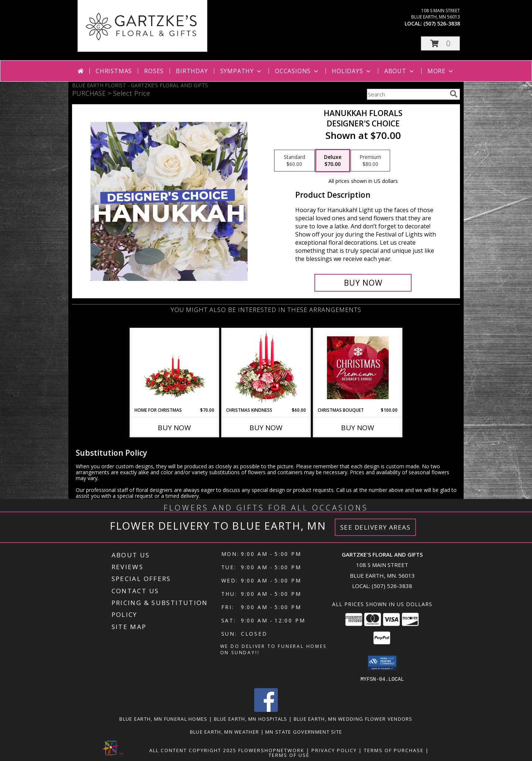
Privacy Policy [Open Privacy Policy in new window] (334, 750)
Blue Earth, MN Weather (225, 731)
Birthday (192, 71)
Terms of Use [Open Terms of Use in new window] (289, 755)
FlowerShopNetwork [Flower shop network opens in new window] (271, 750)
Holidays (352, 71)
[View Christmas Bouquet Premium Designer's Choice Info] (358, 368)
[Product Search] (407, 94)
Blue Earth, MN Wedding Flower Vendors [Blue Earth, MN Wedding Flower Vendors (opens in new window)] (353, 718)
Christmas (114, 71)
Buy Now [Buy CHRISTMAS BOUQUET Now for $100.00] (358, 428)
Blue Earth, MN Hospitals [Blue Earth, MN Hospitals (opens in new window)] (251, 718)
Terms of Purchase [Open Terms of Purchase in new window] (394, 750)
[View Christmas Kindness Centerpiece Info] (266, 368)
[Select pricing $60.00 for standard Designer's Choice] (294, 161)
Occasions (297, 71)
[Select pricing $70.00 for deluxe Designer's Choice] (333, 161)
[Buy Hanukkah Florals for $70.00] (363, 283)
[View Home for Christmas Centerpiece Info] (175, 368)
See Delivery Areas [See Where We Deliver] (376, 527)
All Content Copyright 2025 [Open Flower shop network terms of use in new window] (193, 750)
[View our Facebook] (266, 709)
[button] (440, 43)
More (441, 71)
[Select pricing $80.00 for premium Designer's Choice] (370, 161)
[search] (454, 94)
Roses (154, 71)
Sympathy (241, 71)
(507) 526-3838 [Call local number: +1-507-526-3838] (442, 23)
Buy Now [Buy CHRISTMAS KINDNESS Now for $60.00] (266, 428)
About (400, 71)
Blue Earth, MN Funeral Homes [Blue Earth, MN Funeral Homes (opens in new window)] (163, 718)
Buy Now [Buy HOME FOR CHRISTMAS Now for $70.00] (174, 428)
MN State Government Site (304, 731)
